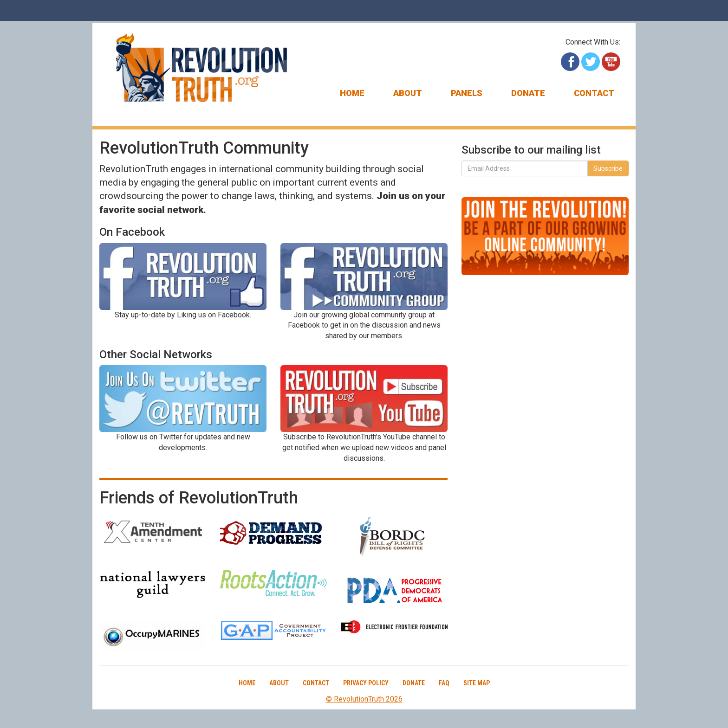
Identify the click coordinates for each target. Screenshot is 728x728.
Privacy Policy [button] (366, 683)
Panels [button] (467, 93)
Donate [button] (528, 93)
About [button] (408, 93)
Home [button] (352, 93)
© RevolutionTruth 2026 (364, 699)
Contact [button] (594, 93)
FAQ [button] (444, 683)
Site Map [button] (477, 683)
